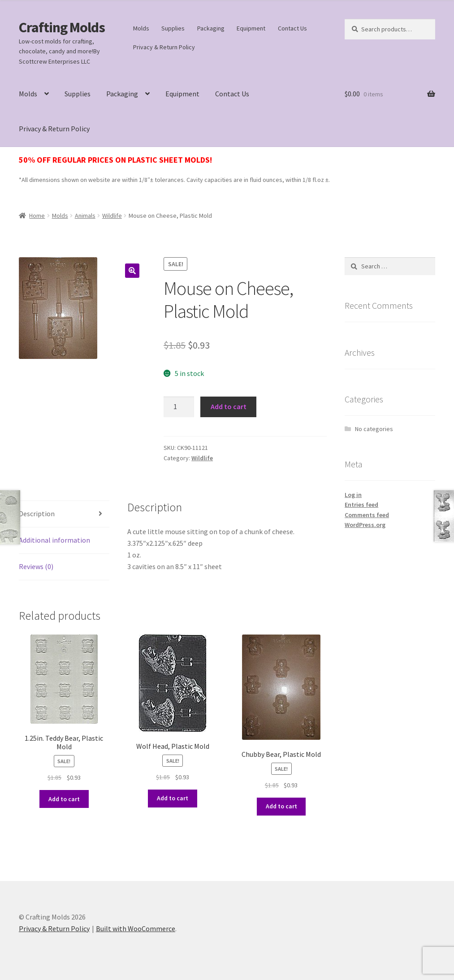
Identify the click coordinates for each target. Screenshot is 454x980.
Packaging (211, 28)
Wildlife (112, 216)
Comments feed (367, 515)
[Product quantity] (179, 407)
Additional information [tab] (54, 540)
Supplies (173, 28)
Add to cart (229, 406)
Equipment (251, 28)
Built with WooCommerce (136, 928)
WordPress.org (365, 525)
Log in (353, 495)
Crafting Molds (62, 27)
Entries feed (361, 505)
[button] (132, 271)
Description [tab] (37, 514)
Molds (141, 28)
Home (37, 216)
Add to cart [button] (64, 799)
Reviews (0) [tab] (36, 566)
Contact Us (292, 28)
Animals (85, 216)
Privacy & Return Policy (164, 47)
